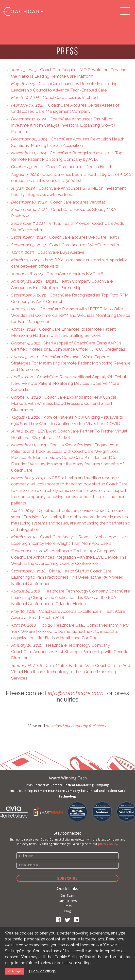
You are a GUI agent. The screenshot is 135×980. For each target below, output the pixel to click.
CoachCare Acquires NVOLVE (57, 274)
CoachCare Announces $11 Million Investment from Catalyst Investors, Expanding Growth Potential (63, 125)
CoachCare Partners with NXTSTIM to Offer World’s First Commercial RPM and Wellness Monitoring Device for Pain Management (71, 315)
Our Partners (68, 901)
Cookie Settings (43, 971)
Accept (14, 971)
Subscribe (67, 878)
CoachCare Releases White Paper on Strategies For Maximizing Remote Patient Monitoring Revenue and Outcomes (71, 363)
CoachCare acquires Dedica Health (62, 167)
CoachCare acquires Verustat (58, 202)
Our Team (68, 896)
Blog (67, 911)
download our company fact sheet (76, 726)
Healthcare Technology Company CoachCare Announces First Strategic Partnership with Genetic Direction (70, 651)
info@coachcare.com (76, 693)
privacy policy (108, 844)
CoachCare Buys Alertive (48, 252)
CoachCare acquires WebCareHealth (65, 237)
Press (68, 906)
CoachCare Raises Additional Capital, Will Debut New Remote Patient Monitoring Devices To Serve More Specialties (69, 383)
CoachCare (23, 11)
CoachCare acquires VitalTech (55, 97)
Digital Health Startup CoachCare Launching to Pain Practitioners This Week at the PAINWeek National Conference (67, 577)
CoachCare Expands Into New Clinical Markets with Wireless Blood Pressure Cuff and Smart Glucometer (63, 403)
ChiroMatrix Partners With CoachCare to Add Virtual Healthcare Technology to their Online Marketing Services (71, 672)
